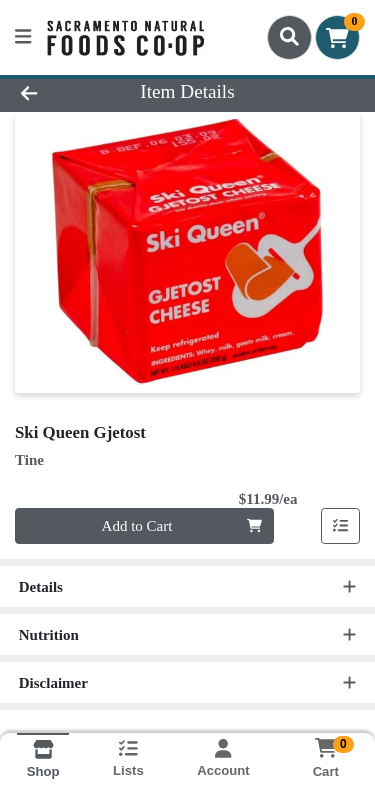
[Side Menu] (23, 37)
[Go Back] (58, 92)
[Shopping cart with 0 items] (337, 37)
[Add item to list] (341, 526)
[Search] (289, 37)
